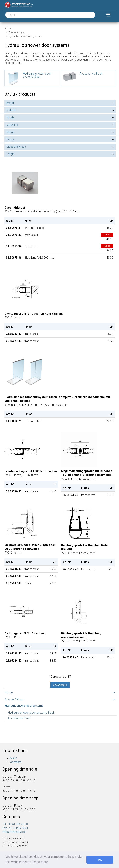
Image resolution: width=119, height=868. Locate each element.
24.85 (110, 341)
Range (10, 132)
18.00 (110, 569)
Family (10, 139)
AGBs (14, 758)
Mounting (12, 125)
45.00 (110, 228)
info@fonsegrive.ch (14, 832)
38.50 (53, 661)
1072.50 (108, 421)
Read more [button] (40, 862)
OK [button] (100, 860)
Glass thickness (16, 147)
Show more (60, 685)
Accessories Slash (19, 718)
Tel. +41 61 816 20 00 (15, 824)
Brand (10, 103)
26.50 (53, 491)
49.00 (110, 258)
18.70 (110, 334)
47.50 (53, 576)
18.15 (53, 654)
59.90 (110, 495)
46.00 (107, 248)
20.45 (110, 657)
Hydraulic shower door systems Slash (31, 713)
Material (11, 110)
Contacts (16, 762)
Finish (10, 117)
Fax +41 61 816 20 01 (15, 828)
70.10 (53, 583)
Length (10, 154)
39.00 (53, 569)
